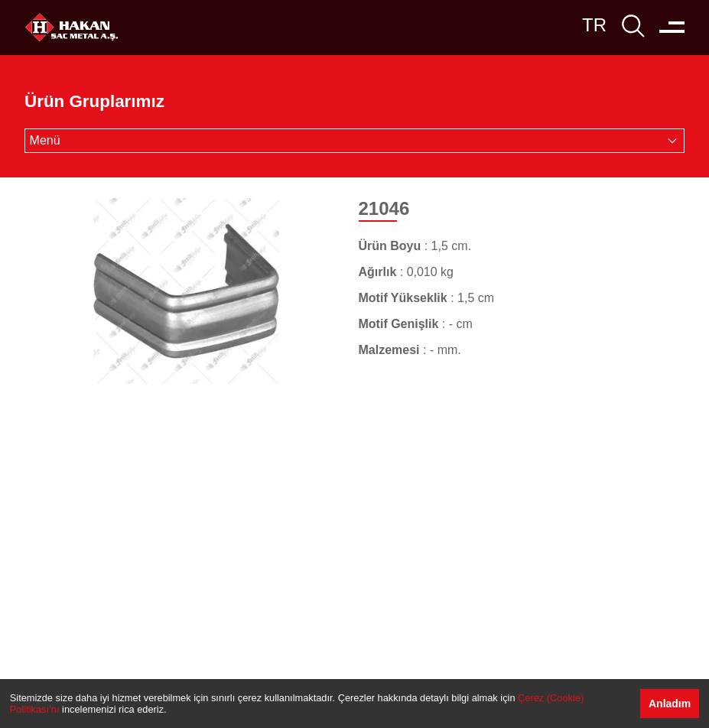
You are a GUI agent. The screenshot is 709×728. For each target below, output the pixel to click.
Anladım (670, 704)
